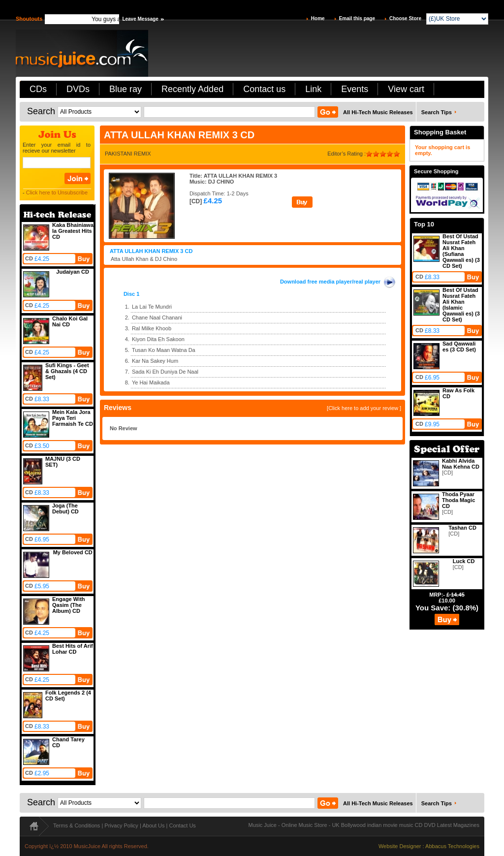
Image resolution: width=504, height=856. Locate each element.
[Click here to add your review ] (364, 408)
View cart (406, 89)
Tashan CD (462, 528)
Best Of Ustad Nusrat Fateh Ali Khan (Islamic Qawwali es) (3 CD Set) (461, 305)
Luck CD (464, 561)
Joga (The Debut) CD (65, 508)
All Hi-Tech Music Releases (378, 112)
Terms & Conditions (77, 825)
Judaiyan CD (73, 272)
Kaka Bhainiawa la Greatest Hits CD (73, 231)
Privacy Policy (121, 825)
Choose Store (405, 18)
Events (355, 89)
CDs (38, 89)
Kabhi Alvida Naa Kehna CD (461, 464)
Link (313, 89)
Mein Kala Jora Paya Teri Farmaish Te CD (73, 418)
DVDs (78, 89)
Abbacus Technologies (452, 846)
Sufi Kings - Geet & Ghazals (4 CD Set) (67, 371)
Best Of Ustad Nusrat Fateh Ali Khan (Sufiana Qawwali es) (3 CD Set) (461, 251)
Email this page (357, 18)
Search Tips (437, 112)
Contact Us (182, 825)
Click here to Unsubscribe (57, 192)
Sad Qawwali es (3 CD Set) (459, 347)
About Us (153, 825)
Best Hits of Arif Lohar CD (73, 649)
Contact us (264, 89)
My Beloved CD (73, 552)
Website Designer (400, 846)
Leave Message (140, 19)
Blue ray (126, 89)
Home (318, 18)
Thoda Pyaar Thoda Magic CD (458, 500)
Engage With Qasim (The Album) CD (69, 605)
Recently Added (192, 89)
